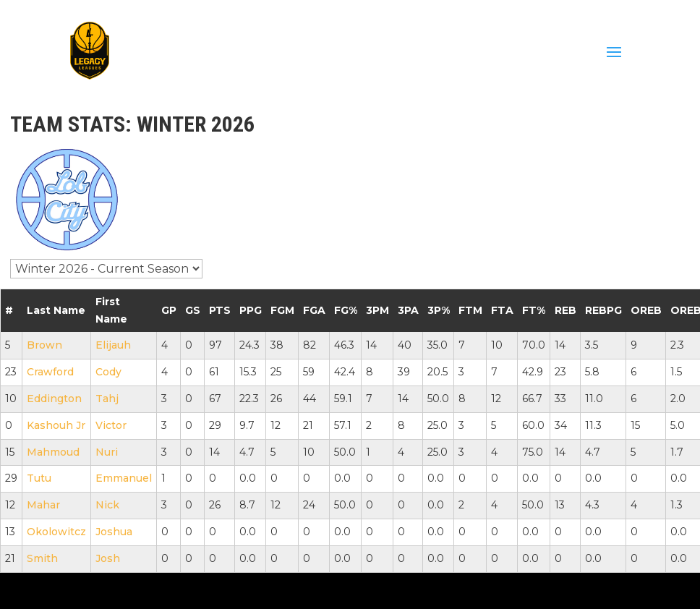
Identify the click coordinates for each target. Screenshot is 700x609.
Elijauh (113, 345)
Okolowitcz (56, 532)
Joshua (114, 532)
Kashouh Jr (56, 425)
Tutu (39, 478)
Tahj (107, 399)
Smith (42, 558)
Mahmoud (53, 452)
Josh (108, 558)
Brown (44, 345)
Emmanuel (124, 478)
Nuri (107, 452)
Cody (108, 372)
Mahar (43, 505)
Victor (111, 425)
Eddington (54, 399)
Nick (107, 505)
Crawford (50, 372)
